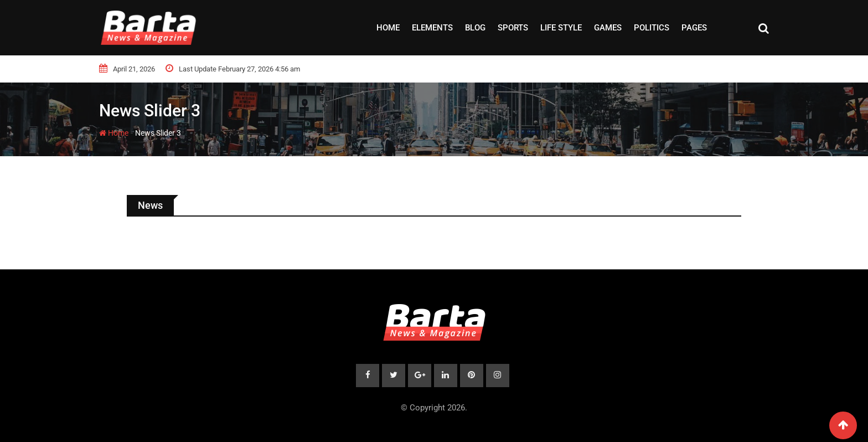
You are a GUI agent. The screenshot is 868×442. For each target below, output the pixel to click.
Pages (694, 28)
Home (388, 28)
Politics (652, 28)
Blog (475, 28)
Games (608, 28)
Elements (432, 28)
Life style (561, 28)
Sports (513, 28)
